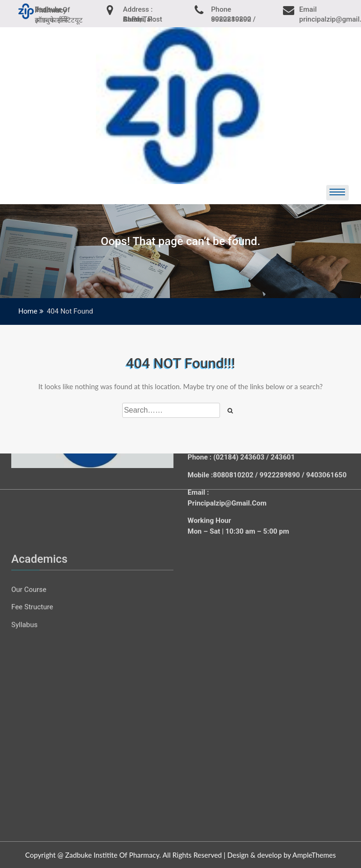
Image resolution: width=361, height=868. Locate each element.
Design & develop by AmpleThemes (281, 855)
